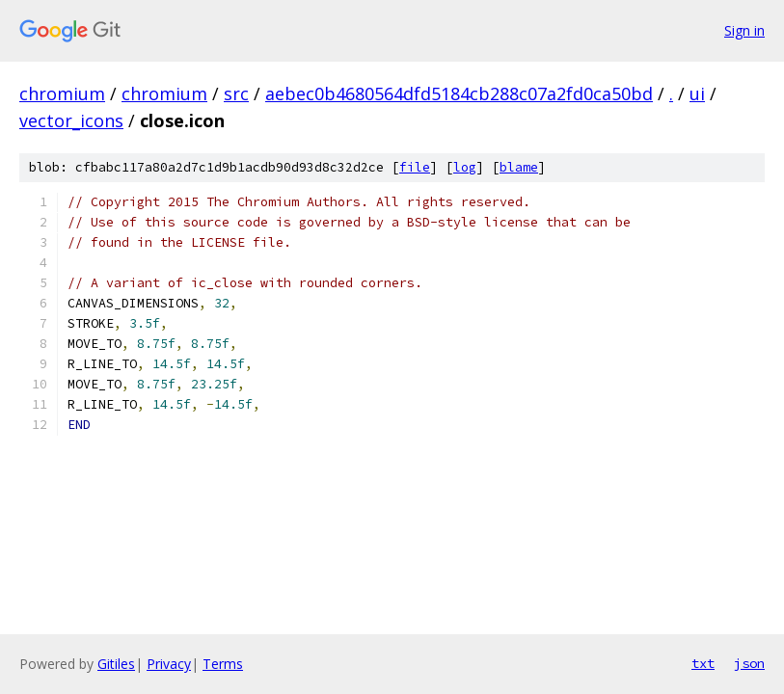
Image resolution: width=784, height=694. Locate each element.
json (749, 663)
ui (697, 93)
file (415, 167)
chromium (62, 93)
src (236, 93)
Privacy (169, 664)
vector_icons (71, 120)
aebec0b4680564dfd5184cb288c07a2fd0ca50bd (459, 93)
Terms (223, 664)
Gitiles (116, 664)
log (465, 167)
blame (519, 167)
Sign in (744, 30)
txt (703, 663)
